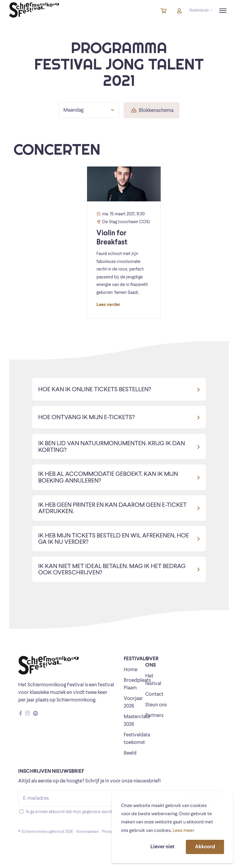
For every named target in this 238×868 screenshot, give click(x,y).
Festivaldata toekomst (137, 739)
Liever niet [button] (162, 847)
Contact (154, 694)
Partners (154, 716)
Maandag (89, 110)
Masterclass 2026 (137, 721)
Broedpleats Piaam (137, 684)
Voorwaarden (87, 832)
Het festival (153, 680)
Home (131, 670)
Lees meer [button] (183, 831)
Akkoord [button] (205, 847)
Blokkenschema (152, 111)
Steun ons (156, 705)
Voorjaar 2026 (133, 702)
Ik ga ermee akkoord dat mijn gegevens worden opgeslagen (83, 812)
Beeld (130, 753)
